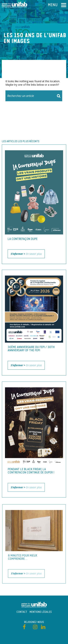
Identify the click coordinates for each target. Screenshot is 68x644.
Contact (22, 612)
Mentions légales (41, 612)
